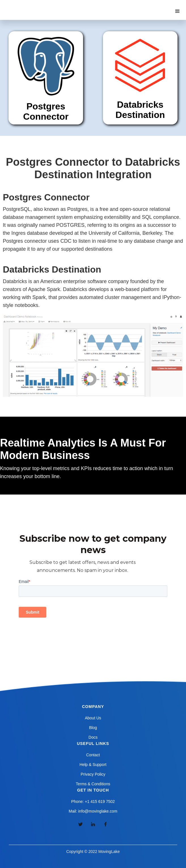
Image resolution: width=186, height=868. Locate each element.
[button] (177, 11)
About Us (93, 718)
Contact (93, 755)
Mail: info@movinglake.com (93, 811)
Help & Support (93, 765)
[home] (34, 6)
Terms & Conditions (93, 784)
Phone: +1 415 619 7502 (93, 801)
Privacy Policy (93, 774)
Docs (93, 737)
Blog (93, 728)
